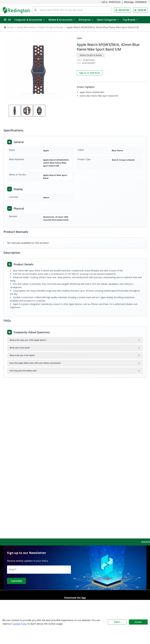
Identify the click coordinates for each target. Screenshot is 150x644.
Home (9, 27)
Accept (138, 622)
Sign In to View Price (90, 73)
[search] (36, 10)
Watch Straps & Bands (51, 27)
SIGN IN (140, 10)
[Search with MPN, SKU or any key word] (75, 10)
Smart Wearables (26, 27)
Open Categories (108, 20)
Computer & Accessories (30, 20)
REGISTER (122, 10)
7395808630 (141, 2)
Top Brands (130, 20)
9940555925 (115, 2)
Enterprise (86, 20)
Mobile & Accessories (62, 20)
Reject (117, 622)
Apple (79, 38)
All (7, 20)
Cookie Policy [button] (20, 624)
